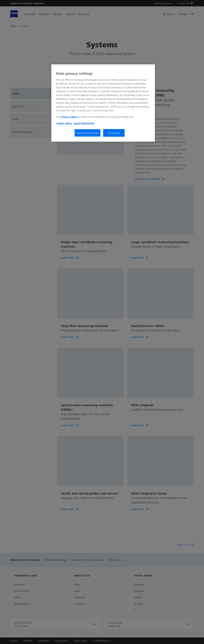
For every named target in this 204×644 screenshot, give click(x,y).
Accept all (114, 133)
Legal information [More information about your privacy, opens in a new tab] (84, 123)
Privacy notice (69, 117)
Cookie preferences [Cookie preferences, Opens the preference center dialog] (87, 133)
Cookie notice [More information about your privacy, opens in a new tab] (64, 123)
